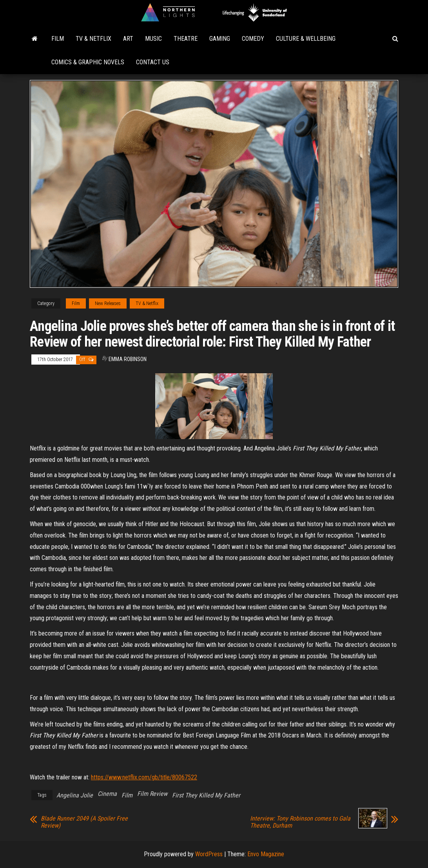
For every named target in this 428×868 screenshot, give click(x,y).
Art (128, 39)
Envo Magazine (266, 854)
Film (58, 39)
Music (153, 39)
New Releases (108, 303)
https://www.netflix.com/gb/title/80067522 (144, 777)
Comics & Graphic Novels (88, 62)
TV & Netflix (93, 39)
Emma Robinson (128, 359)
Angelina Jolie (75, 795)
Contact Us (153, 62)
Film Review (152, 794)
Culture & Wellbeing (306, 39)
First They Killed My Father (206, 795)
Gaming (220, 39)
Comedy (253, 39)
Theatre (186, 39)
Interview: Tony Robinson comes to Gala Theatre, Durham (300, 822)
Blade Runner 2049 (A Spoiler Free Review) (84, 822)
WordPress (209, 854)
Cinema (107, 794)
